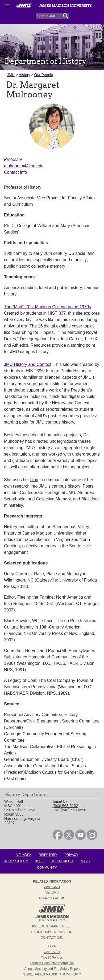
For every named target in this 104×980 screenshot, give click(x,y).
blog (34, 480)
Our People (44, 75)
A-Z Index (23, 855)
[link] (58, 839)
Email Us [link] (60, 801)
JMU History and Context (28, 364)
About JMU (52, 887)
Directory (48, 855)
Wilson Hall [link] (14, 801)
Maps (85, 861)
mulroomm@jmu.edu (24, 166)
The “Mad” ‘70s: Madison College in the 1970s (47, 307)
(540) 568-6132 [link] (65, 806)
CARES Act (52, 952)
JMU (11, 75)
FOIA (52, 946)
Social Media (62, 861)
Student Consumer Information (52, 963)
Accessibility (16, 861)
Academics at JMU (52, 898)
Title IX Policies (52, 958)
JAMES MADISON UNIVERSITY (58, 974)
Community (47, 868)
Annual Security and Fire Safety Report (52, 969)
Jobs (39, 861)
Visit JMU (52, 893)
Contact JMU (52, 938)
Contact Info (15, 172)
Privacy (72, 855)
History (24, 75)
